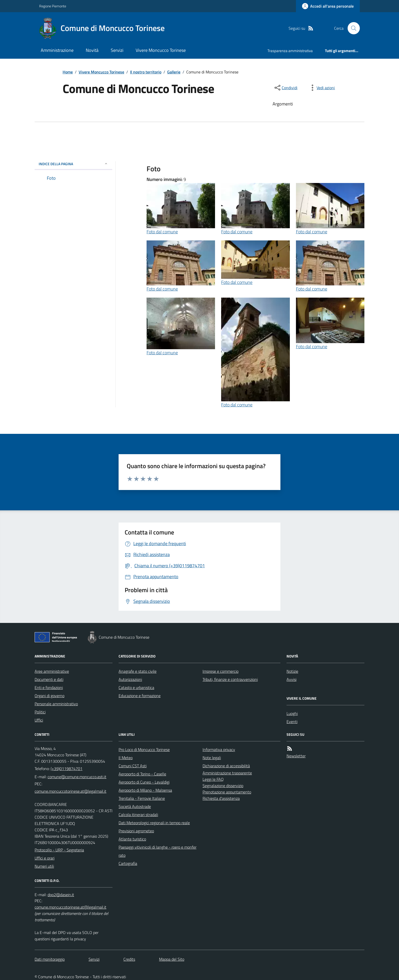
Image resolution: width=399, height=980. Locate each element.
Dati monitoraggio (50, 959)
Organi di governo (49, 696)
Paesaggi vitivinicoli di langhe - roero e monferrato (158, 851)
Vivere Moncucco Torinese (161, 50)
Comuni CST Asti (133, 766)
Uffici (39, 720)
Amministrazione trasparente (227, 773)
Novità (92, 50)
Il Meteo (126, 758)
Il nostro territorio (146, 72)
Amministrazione (57, 50)
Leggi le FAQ (213, 779)
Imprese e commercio (220, 671)
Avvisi (291, 679)
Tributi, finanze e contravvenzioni (230, 679)
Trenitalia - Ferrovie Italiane (142, 798)
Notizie (292, 671)
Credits (129, 959)
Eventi (292, 722)
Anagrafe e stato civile (138, 671)
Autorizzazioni (130, 679)
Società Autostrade (135, 806)
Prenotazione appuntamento (227, 792)
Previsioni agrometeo (136, 831)
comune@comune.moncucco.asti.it (77, 777)
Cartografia (128, 863)
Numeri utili (44, 866)
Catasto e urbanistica (136, 687)
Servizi (117, 50)
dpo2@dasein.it (61, 895)
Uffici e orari (45, 858)
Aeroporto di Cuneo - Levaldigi (144, 782)
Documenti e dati (49, 679)
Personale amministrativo (56, 704)
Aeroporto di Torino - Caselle (142, 774)
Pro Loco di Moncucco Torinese (144, 749)
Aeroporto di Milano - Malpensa (145, 790)
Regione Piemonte (53, 6)
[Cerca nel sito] (352, 28)
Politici (40, 712)
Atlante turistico (132, 839)
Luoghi (292, 713)
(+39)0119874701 (67, 769)
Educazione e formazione (140, 696)
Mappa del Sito (172, 959)
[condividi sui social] (286, 88)
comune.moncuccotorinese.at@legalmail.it (70, 791)
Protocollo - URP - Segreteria (59, 850)
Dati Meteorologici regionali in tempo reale (154, 823)
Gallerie (174, 72)
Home (68, 72)
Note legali (212, 758)
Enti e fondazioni (49, 687)
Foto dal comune (162, 232)
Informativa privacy (219, 749)
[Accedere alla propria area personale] (328, 6)
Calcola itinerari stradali (138, 815)
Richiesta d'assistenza (221, 798)
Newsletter (296, 756)
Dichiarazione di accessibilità (226, 766)
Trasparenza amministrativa (290, 51)
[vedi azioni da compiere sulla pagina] (322, 88)
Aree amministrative (52, 671)
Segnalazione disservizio (223, 786)
